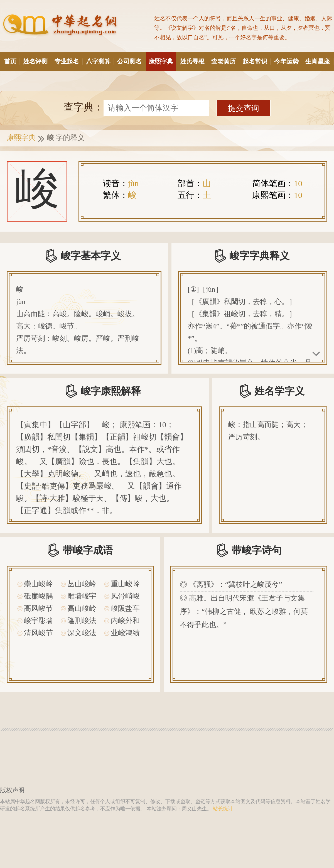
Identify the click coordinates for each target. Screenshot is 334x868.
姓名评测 (37, 61)
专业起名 (68, 61)
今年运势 (288, 61)
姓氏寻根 (194, 61)
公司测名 (129, 61)
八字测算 (100, 61)
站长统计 (223, 809)
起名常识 (256, 61)
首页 (12, 61)
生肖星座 (319, 61)
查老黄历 (225, 61)
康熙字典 (161, 61)
